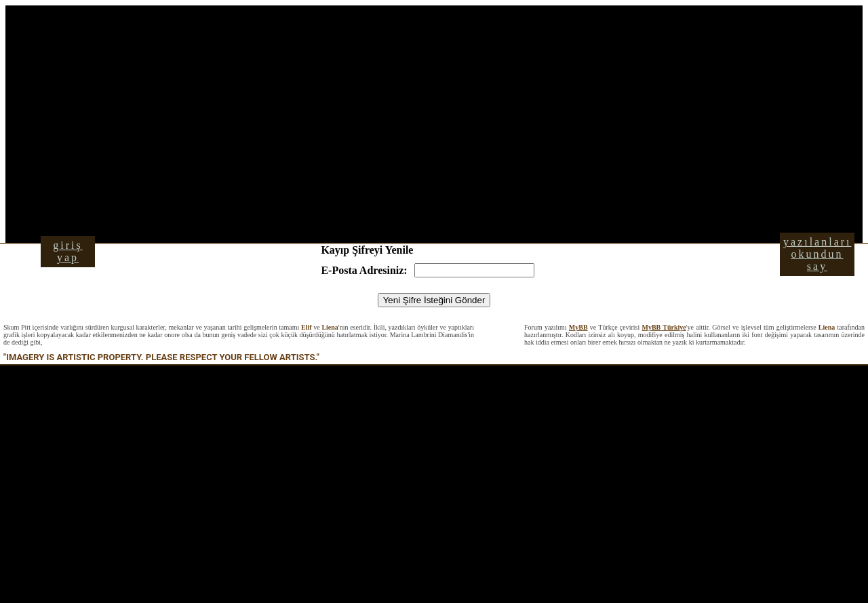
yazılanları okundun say (817, 254)
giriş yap (67, 251)
